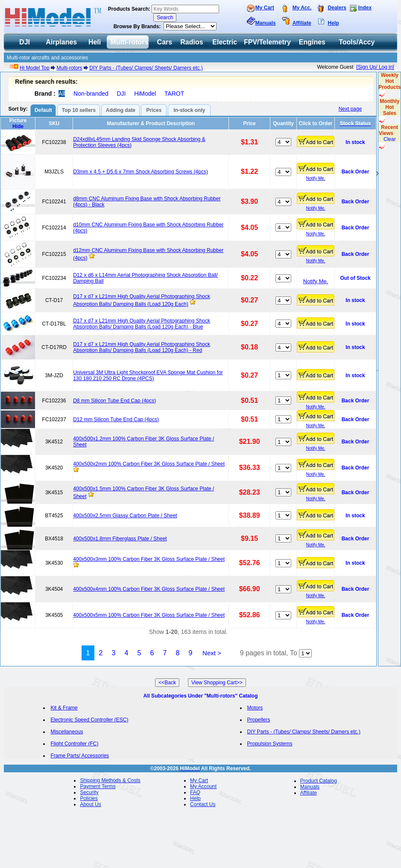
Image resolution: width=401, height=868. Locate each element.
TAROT (174, 94)
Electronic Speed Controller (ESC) (89, 720)
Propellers (259, 720)
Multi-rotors (70, 68)
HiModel (145, 94)
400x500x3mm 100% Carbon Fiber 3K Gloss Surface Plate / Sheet (149, 559)
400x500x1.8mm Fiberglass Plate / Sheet (120, 539)
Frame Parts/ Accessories (80, 756)
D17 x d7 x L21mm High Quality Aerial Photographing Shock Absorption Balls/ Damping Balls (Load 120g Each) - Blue (142, 324)
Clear (390, 139)
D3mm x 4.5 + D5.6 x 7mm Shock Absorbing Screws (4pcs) (140, 172)
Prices (154, 110)
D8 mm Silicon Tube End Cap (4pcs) (114, 401)
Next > (212, 653)
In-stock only (189, 110)
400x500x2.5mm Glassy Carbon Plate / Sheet (125, 516)
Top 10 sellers (79, 110)
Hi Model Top (35, 68)
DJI (121, 94)
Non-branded (91, 94)
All (62, 94)
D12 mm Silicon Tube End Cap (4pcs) (116, 419)
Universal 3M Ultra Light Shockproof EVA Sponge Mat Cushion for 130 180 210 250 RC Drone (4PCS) (148, 375)
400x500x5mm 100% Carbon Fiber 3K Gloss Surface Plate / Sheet (149, 615)
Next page (350, 109)
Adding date (121, 110)
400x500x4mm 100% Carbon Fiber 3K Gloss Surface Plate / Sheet (149, 589)
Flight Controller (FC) (74, 744)
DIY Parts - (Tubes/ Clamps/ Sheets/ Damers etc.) (146, 68)
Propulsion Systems (270, 744)
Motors (255, 708)
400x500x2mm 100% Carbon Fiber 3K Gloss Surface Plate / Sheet (149, 464)
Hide (18, 126)
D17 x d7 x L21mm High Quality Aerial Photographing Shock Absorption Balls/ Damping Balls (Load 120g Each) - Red (142, 347)
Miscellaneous (67, 732)
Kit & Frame (64, 708)
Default (43, 110)
